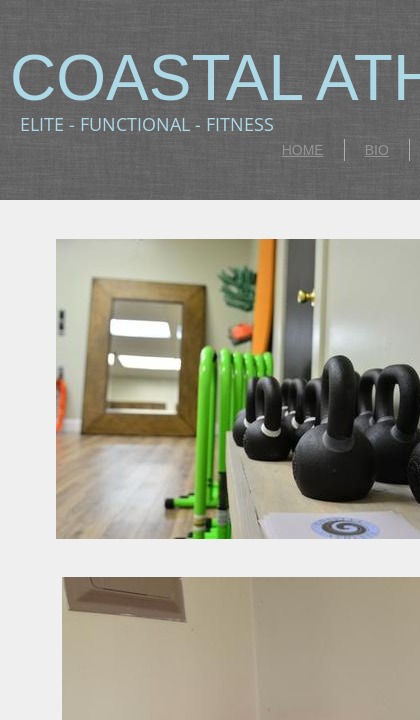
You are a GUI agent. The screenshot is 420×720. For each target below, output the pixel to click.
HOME (303, 150)
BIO (377, 150)
